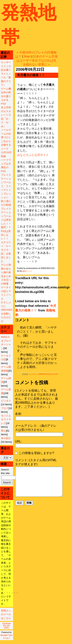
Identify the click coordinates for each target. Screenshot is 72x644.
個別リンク (27, 271)
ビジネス (6, 401)
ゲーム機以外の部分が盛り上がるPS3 (6, 96)
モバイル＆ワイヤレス (6, 419)
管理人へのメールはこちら (6, 614)
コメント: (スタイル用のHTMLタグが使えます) (36, 462)
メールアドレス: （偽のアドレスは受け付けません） (36, 428)
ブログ (5, 408)
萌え (3, 431)
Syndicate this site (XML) (7, 626)
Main (27, 56)
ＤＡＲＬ (33, 374)
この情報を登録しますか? (35, 453)
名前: (18, 414)
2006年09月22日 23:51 (48, 374)
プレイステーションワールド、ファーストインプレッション (6, 186)
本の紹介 (6, 438)
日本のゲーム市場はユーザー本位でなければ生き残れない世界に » (37, 60)
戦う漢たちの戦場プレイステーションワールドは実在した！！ (6, 212)
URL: (18, 441)
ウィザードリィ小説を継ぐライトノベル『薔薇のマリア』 (6, 74)
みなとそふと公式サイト (33, 155)
